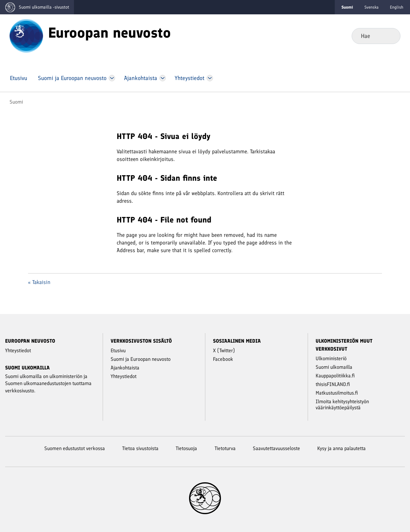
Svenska (371, 7)
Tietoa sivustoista (140, 448)
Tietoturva (225, 448)
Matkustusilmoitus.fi (337, 393)
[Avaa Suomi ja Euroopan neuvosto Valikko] (112, 78)
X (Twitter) (224, 350)
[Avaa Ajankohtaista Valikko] (163, 78)
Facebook (223, 359)
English (397, 7)
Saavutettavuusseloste (276, 448)
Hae (390, 36)
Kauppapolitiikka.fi (335, 376)
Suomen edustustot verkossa (75, 448)
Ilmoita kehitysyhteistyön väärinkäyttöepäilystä (342, 404)
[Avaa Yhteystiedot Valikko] (210, 78)
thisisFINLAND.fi (333, 384)
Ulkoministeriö (331, 358)
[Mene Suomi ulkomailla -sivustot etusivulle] (37, 7)
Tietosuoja (186, 448)
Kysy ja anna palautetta (341, 448)
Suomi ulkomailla (334, 367)
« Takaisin (39, 282)
